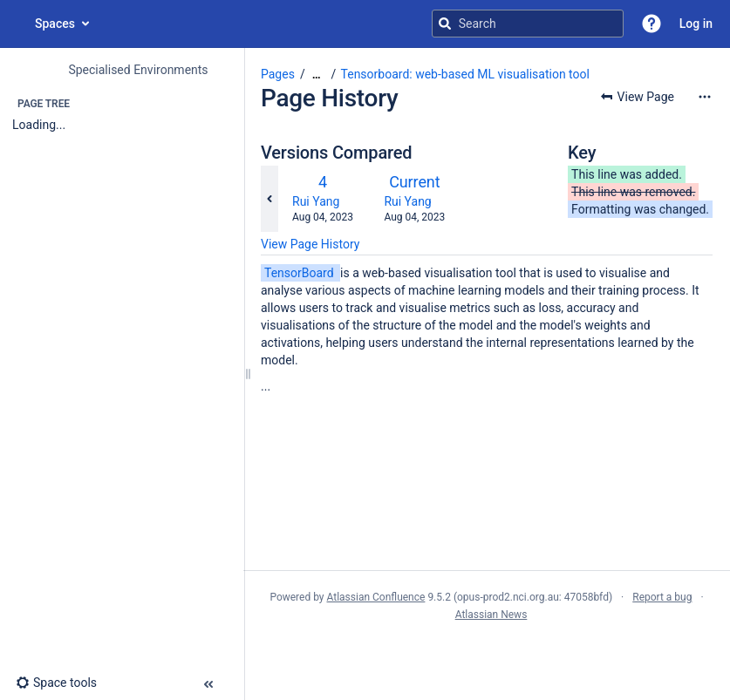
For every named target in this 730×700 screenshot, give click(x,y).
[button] (652, 24)
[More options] (705, 97)
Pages (278, 74)
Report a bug (662, 597)
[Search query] (528, 24)
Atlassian (487, 653)
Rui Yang (316, 201)
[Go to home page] (17, 24)
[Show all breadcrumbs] (317, 75)
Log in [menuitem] (696, 24)
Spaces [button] (55, 24)
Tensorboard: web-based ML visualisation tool (465, 74)
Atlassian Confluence (376, 597)
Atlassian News (491, 615)
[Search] (445, 24)
